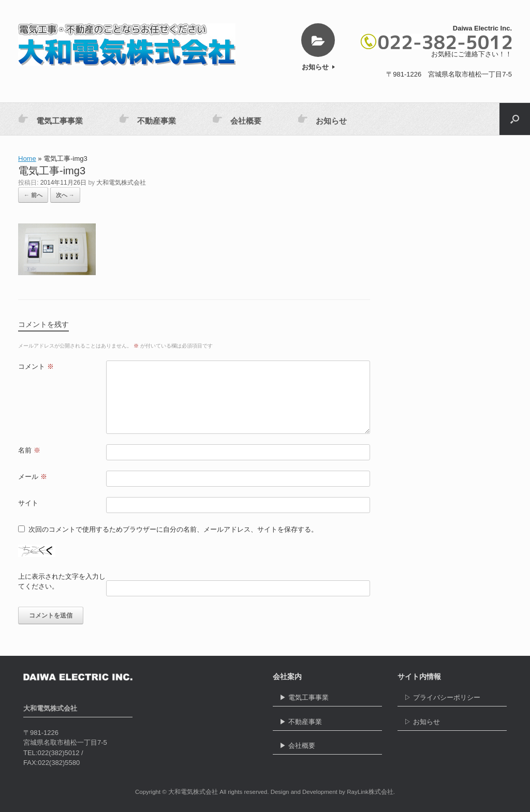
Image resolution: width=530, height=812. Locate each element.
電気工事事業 (50, 119)
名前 (29, 450)
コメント (36, 366)
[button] (515, 119)
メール (33, 477)
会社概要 (237, 119)
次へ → (65, 195)
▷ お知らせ (452, 724)
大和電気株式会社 (121, 183)
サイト (28, 503)
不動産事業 (148, 119)
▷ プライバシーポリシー (452, 700)
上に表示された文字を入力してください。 (62, 582)
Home (27, 159)
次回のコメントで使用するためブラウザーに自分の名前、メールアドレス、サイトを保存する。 (173, 529)
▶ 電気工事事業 (327, 700)
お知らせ (318, 67)
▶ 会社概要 (327, 748)
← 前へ (33, 195)
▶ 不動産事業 (327, 724)
